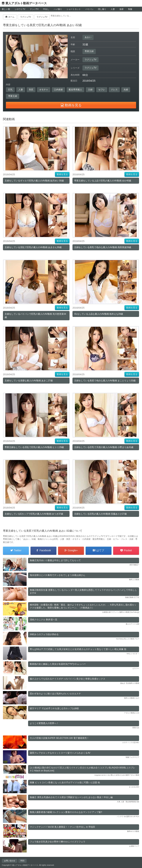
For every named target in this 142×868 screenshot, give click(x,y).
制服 (130, 9)
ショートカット (74, 9)
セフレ (102, 90)
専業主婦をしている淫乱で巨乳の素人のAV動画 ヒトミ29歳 (34, 447)
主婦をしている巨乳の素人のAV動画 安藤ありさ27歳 (100, 514)
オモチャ (44, 90)
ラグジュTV (91, 60)
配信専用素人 (75, 90)
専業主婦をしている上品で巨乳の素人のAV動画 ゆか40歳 (103, 181)
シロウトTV (20, 9)
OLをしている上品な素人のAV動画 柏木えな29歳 (99, 314)
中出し (46, 9)
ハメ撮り (58, 9)
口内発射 (58, 90)
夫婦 (126, 90)
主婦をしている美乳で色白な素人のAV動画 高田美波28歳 (103, 247)
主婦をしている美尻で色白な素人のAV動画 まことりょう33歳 (105, 381)
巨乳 (10, 90)
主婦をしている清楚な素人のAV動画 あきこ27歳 (29, 381)
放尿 (121, 9)
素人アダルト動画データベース (26, 3)
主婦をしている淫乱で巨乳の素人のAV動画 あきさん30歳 (33, 247)
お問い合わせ (10, 861)
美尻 (31, 90)
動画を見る (62, 174)
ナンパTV (34, 9)
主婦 (90, 90)
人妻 (113, 9)
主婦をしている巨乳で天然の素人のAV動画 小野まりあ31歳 (104, 447)
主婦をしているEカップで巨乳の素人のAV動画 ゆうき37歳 (34, 514)
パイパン (89, 9)
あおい (88, 37)
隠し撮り (102, 9)
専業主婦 (89, 51)
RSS (22, 861)
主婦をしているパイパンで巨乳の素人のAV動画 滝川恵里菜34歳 (35, 316)
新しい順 (6, 9)
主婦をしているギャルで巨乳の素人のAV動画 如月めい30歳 (34, 181)
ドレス (114, 90)
